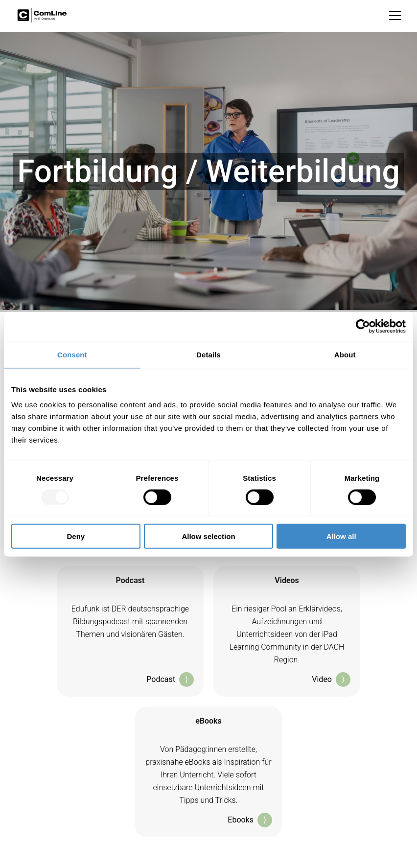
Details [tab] (208, 354)
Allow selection (208, 536)
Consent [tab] (72, 354)
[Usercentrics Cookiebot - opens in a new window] (363, 326)
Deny (76, 536)
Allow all (341, 536)
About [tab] (345, 354)
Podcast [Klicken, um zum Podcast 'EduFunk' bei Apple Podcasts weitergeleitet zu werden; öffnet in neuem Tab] (170, 680)
